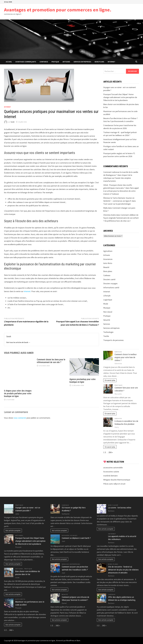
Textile (106, 336)
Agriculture (108, 251)
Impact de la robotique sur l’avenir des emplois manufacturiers (118, 178)
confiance (44, 62)
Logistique (108, 300)
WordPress (70, 640)
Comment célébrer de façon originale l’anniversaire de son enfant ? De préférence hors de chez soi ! (121, 218)
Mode (106, 304)
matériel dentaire (110, 476)
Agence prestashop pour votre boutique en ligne (83, 381)
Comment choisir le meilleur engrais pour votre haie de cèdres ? (126, 357)
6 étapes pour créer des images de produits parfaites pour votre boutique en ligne (18, 393)
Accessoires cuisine (111, 472)
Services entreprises (82, 62)
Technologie (108, 332)
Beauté (106, 267)
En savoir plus (110, 380)
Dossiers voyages (110, 283)
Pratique (55, 62)
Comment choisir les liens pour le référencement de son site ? (51, 361)
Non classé (108, 312)
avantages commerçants (26, 62)
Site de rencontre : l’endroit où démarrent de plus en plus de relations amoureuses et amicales (123, 570)
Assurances (108, 259)
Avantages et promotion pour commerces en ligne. (58, 10)
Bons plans (99, 62)
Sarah (13, 122)
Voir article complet (13, 530)
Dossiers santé (109, 279)
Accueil (9, 62)
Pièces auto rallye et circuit (114, 484)
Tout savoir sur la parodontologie (117, 204)
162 (11, 630)
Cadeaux (107, 275)
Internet (111, 62)
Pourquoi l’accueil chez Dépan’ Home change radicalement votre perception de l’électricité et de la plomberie (120, 97)
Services (107, 324)
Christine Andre (110, 215)
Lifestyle (107, 296)
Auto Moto (108, 263)
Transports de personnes (113, 340)
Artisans (66, 62)
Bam (78, 640)
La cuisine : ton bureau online (120, 508)
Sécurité (107, 320)
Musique (107, 308)
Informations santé (111, 288)
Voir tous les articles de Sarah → (18, 342)
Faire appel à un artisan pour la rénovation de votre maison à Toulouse (121, 191)
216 (110, 452)
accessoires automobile (113, 468)
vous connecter (20, 418)
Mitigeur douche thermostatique (117, 480)
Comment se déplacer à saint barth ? (76, 538)
